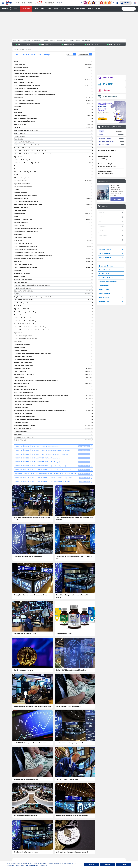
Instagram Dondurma (109, 859)
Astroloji (60, 848)
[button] (3, 3)
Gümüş (49, 9)
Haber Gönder (118, 834)
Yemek (37, 851)
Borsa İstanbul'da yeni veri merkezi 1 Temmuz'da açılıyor (72, 596)
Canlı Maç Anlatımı (63, 856)
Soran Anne (106, 848)
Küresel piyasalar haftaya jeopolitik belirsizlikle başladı (32, 696)
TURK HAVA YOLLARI (104, 145)
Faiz (69, 9)
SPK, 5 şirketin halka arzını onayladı (26, 801)
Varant (72, 41)
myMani (90, 9)
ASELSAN (101, 135)
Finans (37, 848)
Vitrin (59, 851)
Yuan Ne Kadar (111, 297)
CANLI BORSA (106, 84)
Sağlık (59, 845)
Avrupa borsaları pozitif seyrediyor (25, 775)
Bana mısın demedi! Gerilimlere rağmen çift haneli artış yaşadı (32, 519)
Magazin (38, 856)
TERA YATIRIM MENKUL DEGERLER (107, 141)
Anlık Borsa (26, 9)
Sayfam (98, 9)
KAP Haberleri (86, 41)
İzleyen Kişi (119, 131)
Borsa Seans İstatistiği (87, 842)
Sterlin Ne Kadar (111, 293)
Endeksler (46, 41)
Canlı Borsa (17, 41)
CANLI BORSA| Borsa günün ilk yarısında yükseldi (30, 723)
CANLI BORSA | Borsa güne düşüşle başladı (28, 556)
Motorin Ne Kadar (111, 257)
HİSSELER (104, 90)
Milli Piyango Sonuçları (110, 853)
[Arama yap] (117, 3)
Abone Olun (117, 199)
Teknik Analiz (26, 41)
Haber (63, 9)
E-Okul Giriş (106, 856)
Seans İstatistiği (36, 41)
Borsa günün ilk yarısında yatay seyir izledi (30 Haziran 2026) (74, 557)
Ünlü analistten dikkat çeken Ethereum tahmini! (72, 801)
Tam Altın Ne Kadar (111, 274)
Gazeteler (60, 859)
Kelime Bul (106, 845)
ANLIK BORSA (106, 78)
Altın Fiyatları (84, 856)
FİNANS (5, 9)
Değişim (78, 41)
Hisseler (53, 41)
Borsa (16, 9)
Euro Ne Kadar (111, 290)
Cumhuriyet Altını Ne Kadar (111, 282)
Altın (43, 9)
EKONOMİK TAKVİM (108, 96)
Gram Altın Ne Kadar (111, 270)
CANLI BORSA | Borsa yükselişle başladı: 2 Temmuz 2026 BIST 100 (75, 519)
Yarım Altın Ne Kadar (111, 278)
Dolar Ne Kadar (111, 286)
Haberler (38, 845)
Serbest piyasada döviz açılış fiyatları (68, 696)
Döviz (37, 9)
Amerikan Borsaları (79, 9)
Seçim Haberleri (62, 853)
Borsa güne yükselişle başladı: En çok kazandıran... (31, 595)
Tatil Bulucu (106, 851)
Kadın (37, 853)
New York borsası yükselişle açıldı (25, 634)
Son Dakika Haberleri (41, 842)
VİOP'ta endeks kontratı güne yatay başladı (70, 723)
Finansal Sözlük (85, 848)
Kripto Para (84, 853)
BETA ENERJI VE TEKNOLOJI (105, 138)
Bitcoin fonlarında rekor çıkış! (24, 670)
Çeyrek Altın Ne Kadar (111, 266)
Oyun (105, 842)
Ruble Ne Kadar (111, 301)
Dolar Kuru (84, 859)
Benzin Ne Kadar (111, 253)
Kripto (56, 9)
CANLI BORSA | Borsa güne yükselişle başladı (71, 670)
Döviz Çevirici (105, 206)
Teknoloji (60, 842)
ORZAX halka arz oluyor (64, 634)
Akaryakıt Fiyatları (111, 249)
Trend (37, 859)
